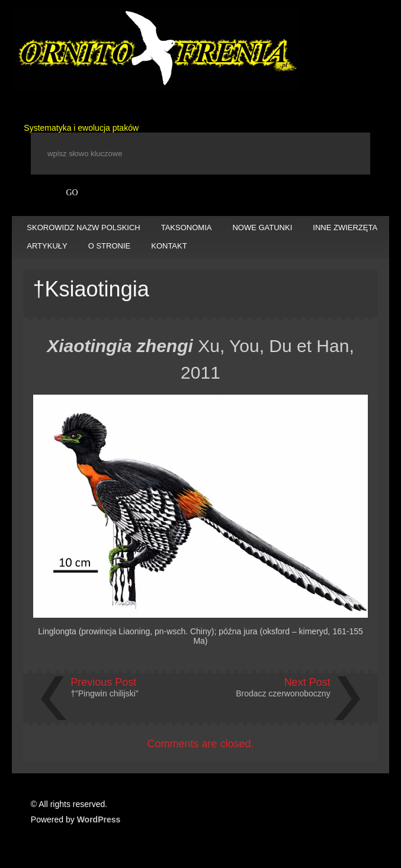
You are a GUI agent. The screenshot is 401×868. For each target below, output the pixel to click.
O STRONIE (110, 246)
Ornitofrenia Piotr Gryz (155, 49)
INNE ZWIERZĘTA (345, 228)
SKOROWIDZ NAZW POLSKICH (83, 228)
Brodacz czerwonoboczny (283, 693)
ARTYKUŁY (47, 246)
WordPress (99, 819)
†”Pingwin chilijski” (104, 693)
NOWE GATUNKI (262, 228)
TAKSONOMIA (187, 228)
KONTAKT (169, 246)
